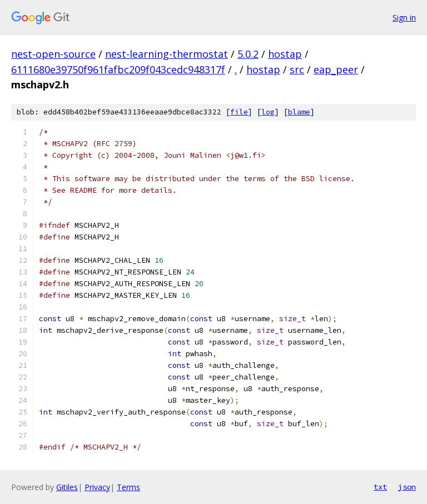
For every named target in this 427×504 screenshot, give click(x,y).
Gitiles (67, 487)
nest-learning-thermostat (167, 54)
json (407, 487)
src (297, 69)
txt (380, 487)
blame (299, 112)
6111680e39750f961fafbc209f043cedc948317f (118, 69)
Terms (128, 487)
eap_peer (336, 69)
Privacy (97, 487)
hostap (285, 54)
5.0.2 (248, 54)
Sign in (404, 18)
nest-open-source (53, 54)
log (268, 112)
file (239, 112)
